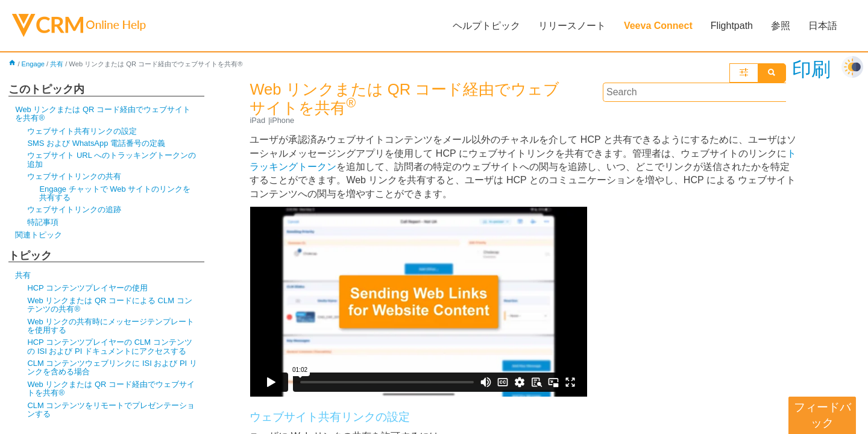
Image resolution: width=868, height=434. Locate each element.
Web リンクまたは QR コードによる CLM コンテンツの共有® (109, 305)
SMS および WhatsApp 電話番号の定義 (96, 143)
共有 (57, 64)
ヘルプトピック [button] (486, 26)
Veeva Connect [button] (658, 26)
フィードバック (822, 415)
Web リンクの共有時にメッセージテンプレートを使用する (111, 326)
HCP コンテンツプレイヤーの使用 (87, 288)
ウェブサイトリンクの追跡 (74, 209)
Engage (33, 64)
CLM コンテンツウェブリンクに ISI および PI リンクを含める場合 (112, 367)
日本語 (823, 26)
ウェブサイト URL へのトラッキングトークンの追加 (112, 159)
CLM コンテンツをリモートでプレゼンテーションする (111, 410)
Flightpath (732, 26)
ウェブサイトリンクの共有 (74, 176)
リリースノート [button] (572, 26)
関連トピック (39, 235)
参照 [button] (781, 26)
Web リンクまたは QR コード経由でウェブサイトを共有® (103, 114)
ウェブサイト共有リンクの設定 (82, 131)
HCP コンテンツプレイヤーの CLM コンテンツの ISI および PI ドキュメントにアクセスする (109, 346)
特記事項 (43, 222)
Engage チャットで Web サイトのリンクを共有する (115, 193)
